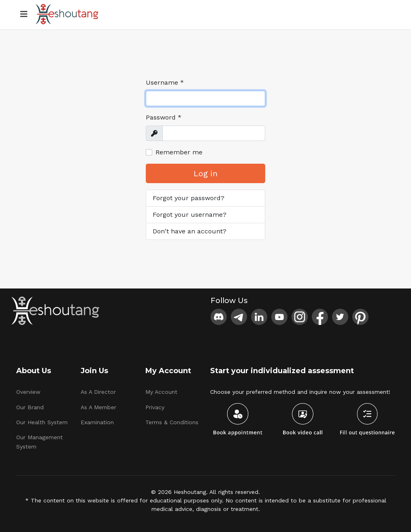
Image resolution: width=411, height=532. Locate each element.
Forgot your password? (188, 198)
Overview (28, 392)
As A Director (98, 392)
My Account (161, 392)
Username (165, 82)
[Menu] (24, 14)
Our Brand (30, 407)
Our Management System (39, 442)
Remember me (179, 152)
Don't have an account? (190, 231)
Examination (97, 422)
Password (164, 117)
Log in (205, 173)
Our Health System (42, 422)
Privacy (155, 407)
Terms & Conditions (172, 422)
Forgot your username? (190, 215)
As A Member (98, 407)
